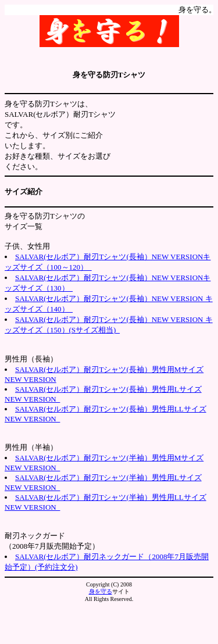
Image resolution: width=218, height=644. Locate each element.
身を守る (101, 591)
